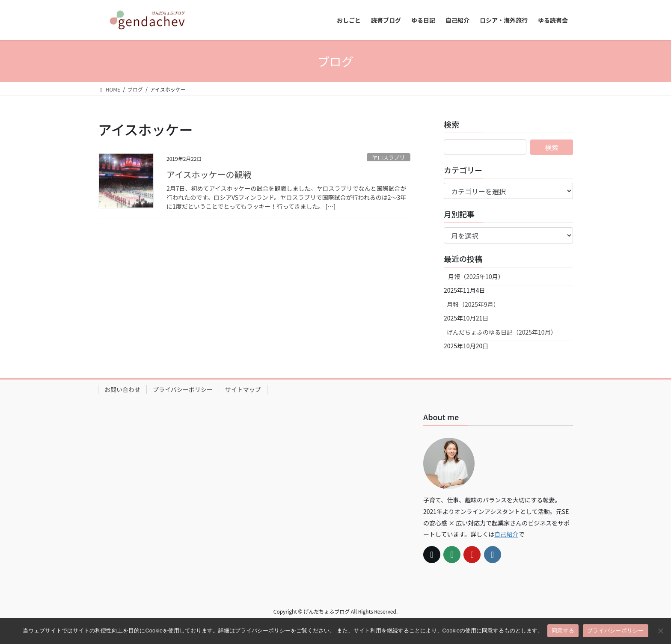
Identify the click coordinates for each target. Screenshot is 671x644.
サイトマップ (243, 389)
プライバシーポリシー (183, 389)
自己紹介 (506, 534)
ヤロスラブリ (388, 157)
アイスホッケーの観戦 (209, 174)
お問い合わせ (122, 389)
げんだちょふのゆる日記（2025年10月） (502, 332)
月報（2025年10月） (475, 276)
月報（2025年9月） (473, 304)
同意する (563, 631)
